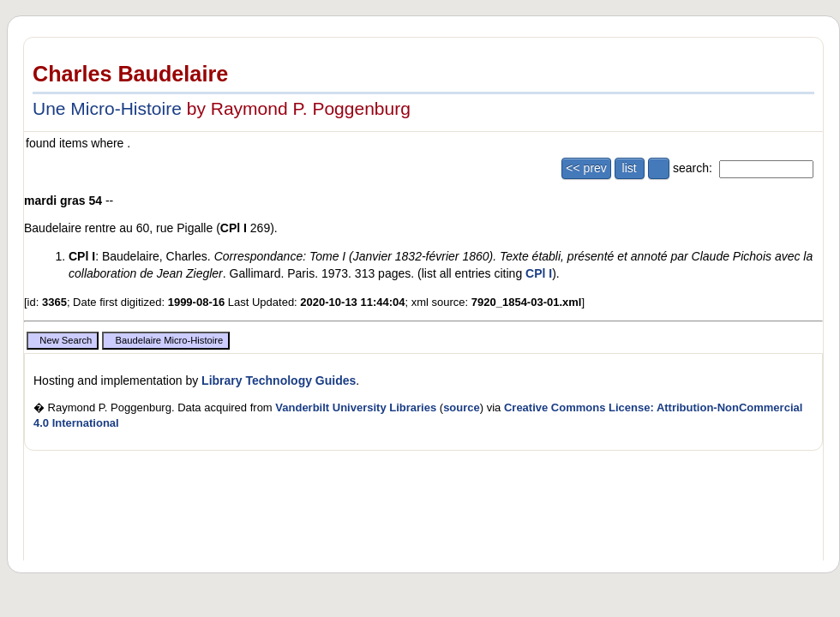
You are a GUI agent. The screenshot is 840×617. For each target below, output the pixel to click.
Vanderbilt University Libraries (356, 407)
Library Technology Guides (279, 380)
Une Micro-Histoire (107, 108)
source (462, 407)
